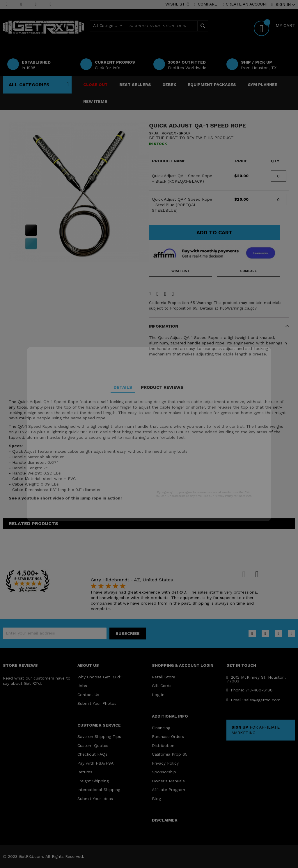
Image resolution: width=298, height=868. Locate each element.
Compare (207, 4)
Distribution (163, 745)
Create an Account (247, 4)
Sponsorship (164, 772)
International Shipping (99, 790)
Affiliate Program (168, 790)
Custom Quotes (93, 745)
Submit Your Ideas (95, 799)
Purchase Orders (168, 736)
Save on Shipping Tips (99, 736)
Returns (85, 772)
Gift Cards (162, 686)
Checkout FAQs (92, 754)
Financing (161, 728)
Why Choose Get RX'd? (100, 677)
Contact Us (88, 695)
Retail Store (164, 677)
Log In (158, 695)
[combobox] (149, 26)
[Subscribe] (128, 634)
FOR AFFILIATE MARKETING (256, 730)
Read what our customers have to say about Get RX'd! (37, 681)
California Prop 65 (170, 754)
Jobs (82, 686)
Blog (156, 799)
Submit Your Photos (97, 703)
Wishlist (177, 4)
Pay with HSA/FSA (95, 763)
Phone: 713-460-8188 (250, 690)
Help (179, 35)
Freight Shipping (93, 781)
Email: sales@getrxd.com (253, 700)
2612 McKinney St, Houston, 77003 (256, 679)
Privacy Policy (165, 763)
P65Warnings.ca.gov (238, 308)
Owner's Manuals (168, 781)
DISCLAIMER (165, 820)
